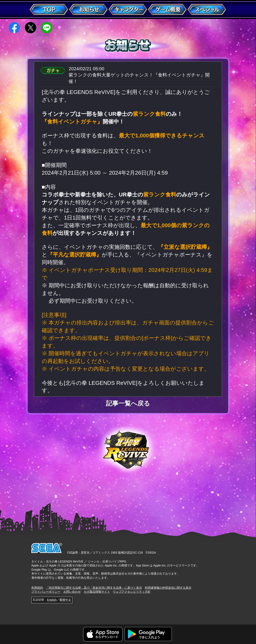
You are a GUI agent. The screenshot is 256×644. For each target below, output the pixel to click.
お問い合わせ (72, 592)
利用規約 (37, 588)
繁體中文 (65, 600)
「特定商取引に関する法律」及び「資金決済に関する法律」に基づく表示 (94, 588)
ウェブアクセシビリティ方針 (132, 592)
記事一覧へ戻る (128, 403)
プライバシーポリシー (46, 592)
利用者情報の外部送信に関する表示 (168, 588)
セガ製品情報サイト (97, 592)
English (52, 600)
